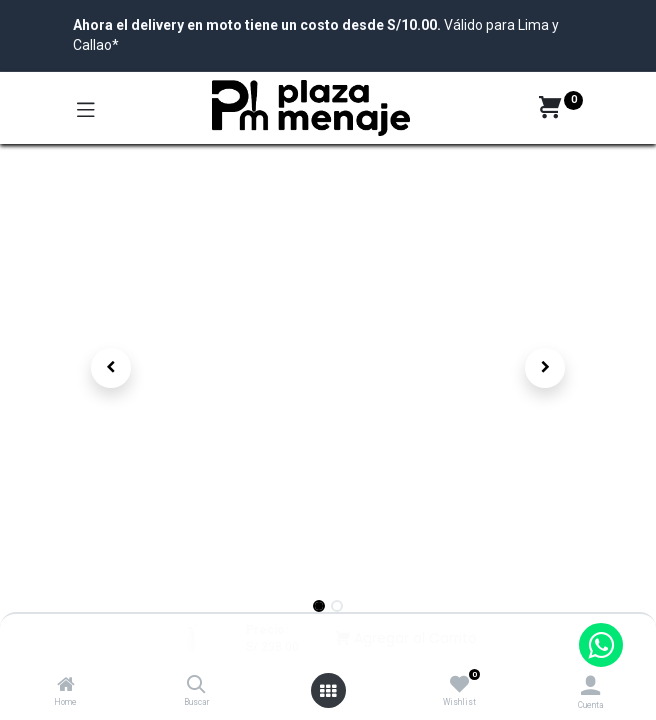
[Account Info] (590, 685)
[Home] (66, 686)
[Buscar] (196, 686)
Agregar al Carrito (406, 638)
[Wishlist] (459, 685)
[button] (111, 368)
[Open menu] (328, 691)
